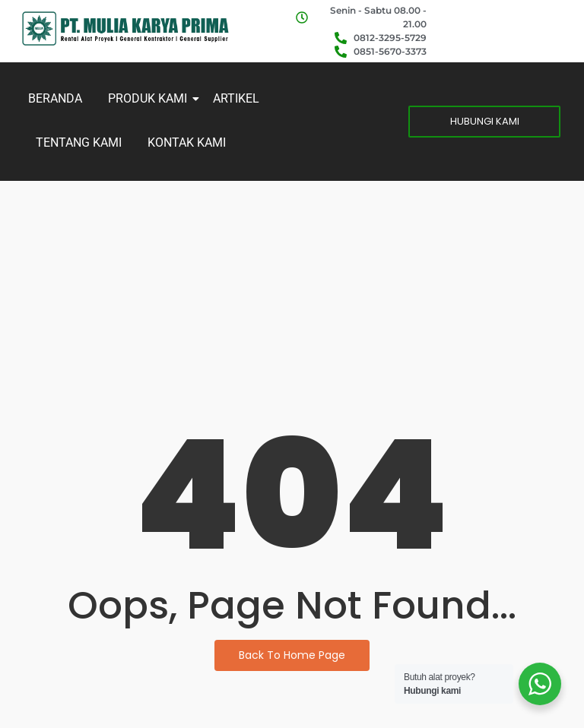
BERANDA (55, 98)
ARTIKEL (236, 98)
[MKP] (125, 28)
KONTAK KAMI (187, 142)
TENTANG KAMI (79, 142)
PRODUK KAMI (150, 98)
